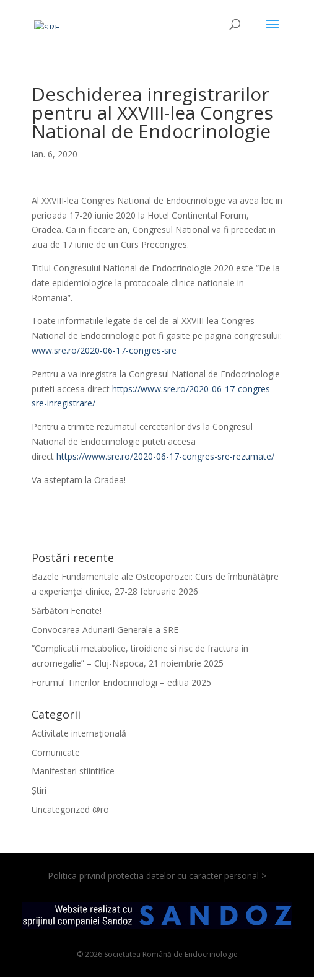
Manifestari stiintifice (73, 771)
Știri (39, 790)
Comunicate (56, 752)
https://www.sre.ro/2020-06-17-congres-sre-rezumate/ (165, 456)
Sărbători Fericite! (67, 610)
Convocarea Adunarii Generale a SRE (105, 630)
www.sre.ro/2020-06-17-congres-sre (104, 350)
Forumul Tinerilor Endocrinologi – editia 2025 (121, 682)
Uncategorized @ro (70, 809)
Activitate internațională (79, 733)
